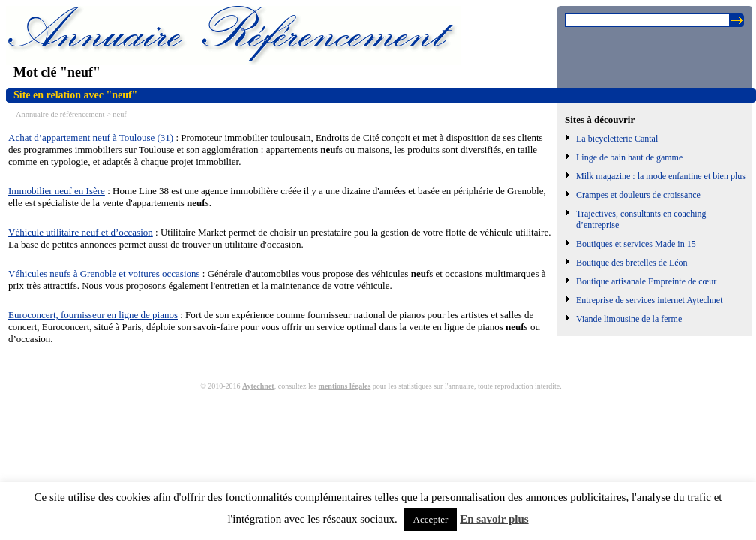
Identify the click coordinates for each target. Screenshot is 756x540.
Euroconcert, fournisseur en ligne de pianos (93, 315)
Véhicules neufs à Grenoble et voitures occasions (104, 273)
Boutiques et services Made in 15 (636, 244)
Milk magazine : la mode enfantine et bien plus (661, 176)
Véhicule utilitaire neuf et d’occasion (81, 232)
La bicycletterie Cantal (617, 139)
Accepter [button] (431, 519)
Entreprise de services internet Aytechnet (649, 300)
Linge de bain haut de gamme (629, 157)
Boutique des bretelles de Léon (632, 262)
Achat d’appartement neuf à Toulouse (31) (91, 138)
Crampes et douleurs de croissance (638, 195)
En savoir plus (494, 519)
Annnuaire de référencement (60, 114)
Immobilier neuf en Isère (57, 191)
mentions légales (345, 386)
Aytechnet (258, 386)
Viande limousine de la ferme (629, 319)
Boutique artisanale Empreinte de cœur (646, 281)
